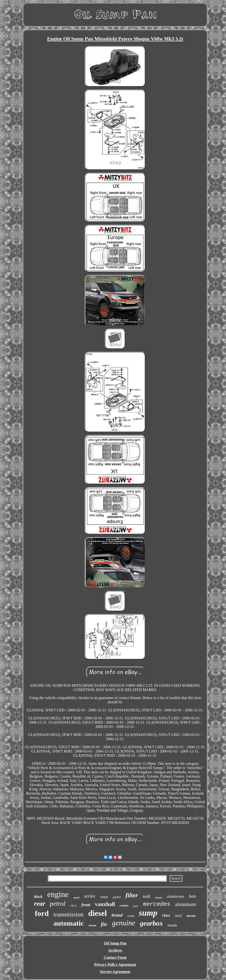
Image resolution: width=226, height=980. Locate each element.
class (166, 915)
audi (147, 896)
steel (178, 916)
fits (104, 924)
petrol (58, 903)
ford (42, 913)
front (86, 905)
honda (172, 925)
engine (58, 894)
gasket (117, 897)
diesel (97, 913)
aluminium (176, 896)
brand (117, 915)
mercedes (157, 904)
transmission (68, 914)
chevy (73, 906)
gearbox (151, 923)
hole (192, 896)
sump (148, 913)
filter (132, 895)
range (104, 897)
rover (136, 906)
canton (124, 905)
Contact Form (115, 957)
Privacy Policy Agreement (115, 965)
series (90, 896)
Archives (115, 950)
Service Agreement (115, 972)
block (38, 897)
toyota (191, 916)
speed (76, 897)
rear (40, 904)
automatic (69, 923)
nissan (92, 925)
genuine (124, 923)
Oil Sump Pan (115, 943)
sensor (159, 897)
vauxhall (105, 904)
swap (131, 916)
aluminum (186, 904)
